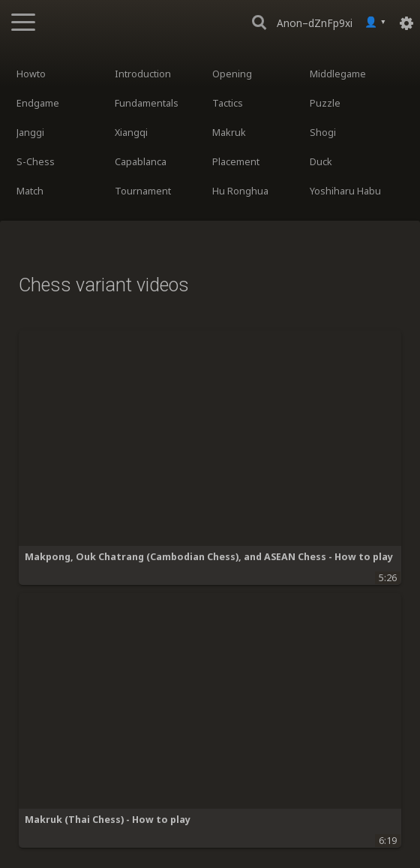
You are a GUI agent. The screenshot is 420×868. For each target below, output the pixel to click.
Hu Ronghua (240, 191)
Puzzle (325, 103)
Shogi (323, 133)
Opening (232, 74)
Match (30, 191)
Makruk (229, 133)
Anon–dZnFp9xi (315, 23)
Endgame (38, 103)
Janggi (30, 133)
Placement (236, 162)
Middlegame (338, 74)
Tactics (228, 103)
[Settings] (406, 23)
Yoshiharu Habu (345, 191)
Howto (31, 74)
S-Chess (36, 162)
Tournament (143, 191)
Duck (321, 162)
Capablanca (141, 162)
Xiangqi (131, 133)
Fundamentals (147, 103)
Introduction (143, 74)
